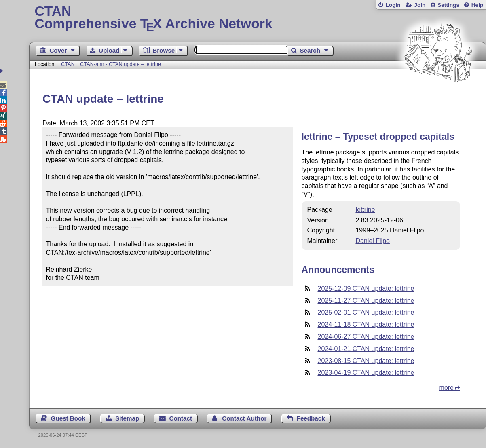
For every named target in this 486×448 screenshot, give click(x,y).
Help (478, 5)
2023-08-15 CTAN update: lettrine (366, 361)
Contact (181, 418)
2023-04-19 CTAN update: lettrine (366, 373)
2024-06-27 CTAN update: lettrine (366, 337)
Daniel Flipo (372, 241)
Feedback (311, 418)
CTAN (68, 64)
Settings (448, 5)
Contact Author (244, 418)
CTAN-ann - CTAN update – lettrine (120, 64)
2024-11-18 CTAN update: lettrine (366, 324)
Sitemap (127, 418)
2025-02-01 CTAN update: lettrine (366, 312)
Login (393, 5)
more (446, 388)
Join (420, 5)
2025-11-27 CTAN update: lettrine (366, 301)
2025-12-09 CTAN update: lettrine (366, 288)
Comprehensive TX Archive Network (257, 18)
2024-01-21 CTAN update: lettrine (366, 349)
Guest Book (68, 418)
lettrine (365, 210)
